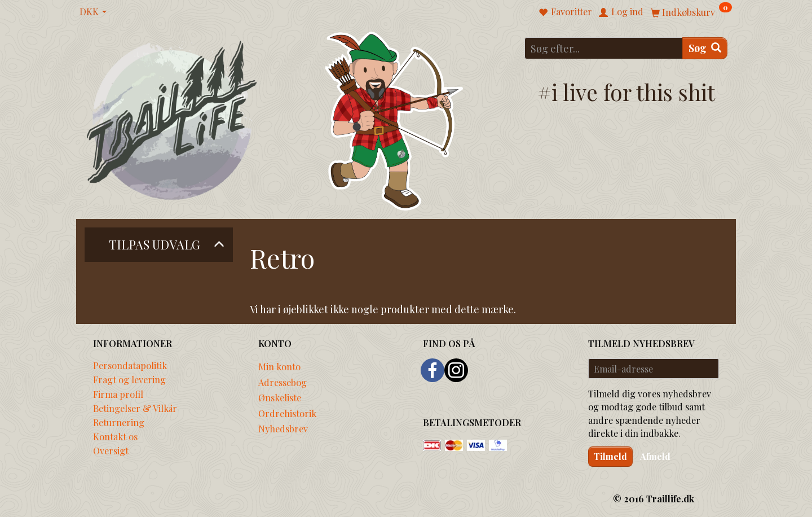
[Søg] (705, 48)
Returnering (119, 422)
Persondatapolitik (130, 365)
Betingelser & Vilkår (135, 408)
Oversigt (111, 450)
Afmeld (655, 456)
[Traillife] (172, 119)
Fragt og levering (129, 379)
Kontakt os (115, 436)
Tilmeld (610, 456)
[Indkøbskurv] (691, 12)
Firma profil (118, 394)
